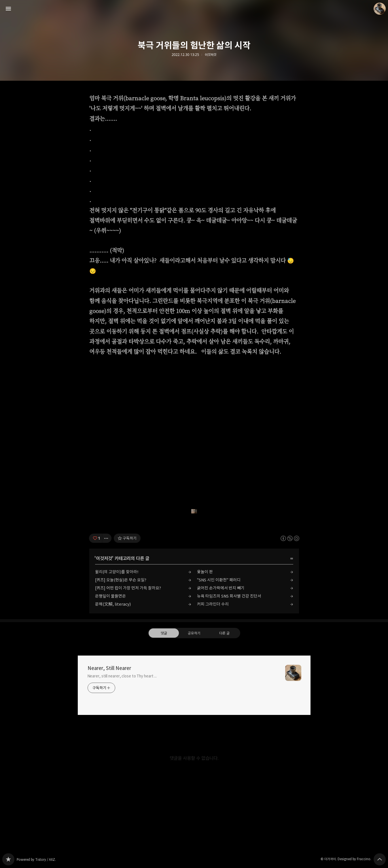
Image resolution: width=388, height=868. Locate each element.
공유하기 (194, 633)
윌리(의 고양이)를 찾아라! (117, 572)
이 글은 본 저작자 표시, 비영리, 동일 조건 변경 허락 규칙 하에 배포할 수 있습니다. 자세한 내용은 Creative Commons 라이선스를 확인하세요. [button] (290, 538)
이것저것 (211, 55)
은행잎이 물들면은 (110, 596)
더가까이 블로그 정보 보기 (380, 9)
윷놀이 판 (205, 572)
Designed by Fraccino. (354, 859)
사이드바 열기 (8, 9)
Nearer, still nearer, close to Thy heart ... (122, 676)
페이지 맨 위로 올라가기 (380, 859)
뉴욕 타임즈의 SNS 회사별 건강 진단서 (229, 596)
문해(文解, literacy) (113, 604)
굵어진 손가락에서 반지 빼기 (221, 588)
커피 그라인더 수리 (213, 604)
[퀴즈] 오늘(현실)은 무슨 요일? (121, 580)
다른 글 (224, 633)
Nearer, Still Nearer (109, 668)
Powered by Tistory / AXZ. (36, 859)
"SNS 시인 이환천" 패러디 (219, 580)
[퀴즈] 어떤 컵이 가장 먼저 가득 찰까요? (128, 588)
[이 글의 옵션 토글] (107, 538)
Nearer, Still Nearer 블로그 (8, 859)
